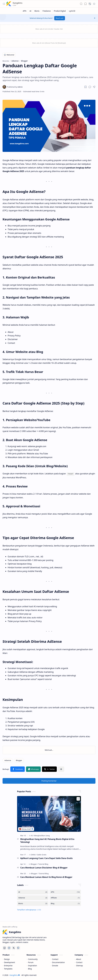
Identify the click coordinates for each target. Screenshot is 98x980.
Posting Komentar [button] (49, 781)
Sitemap (79, 965)
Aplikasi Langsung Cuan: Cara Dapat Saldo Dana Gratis (46, 858)
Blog (30, 968)
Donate (55, 965)
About (79, 959)
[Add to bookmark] (78, 799)
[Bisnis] (37, 11)
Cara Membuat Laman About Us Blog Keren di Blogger (46, 877)
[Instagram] (9, 948)
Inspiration (32, 965)
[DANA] (34, 854)
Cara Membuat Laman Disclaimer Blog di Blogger (44, 867)
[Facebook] (4, 948)
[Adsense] (8, 760)
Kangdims (18, 3)
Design (7, 959)
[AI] (31, 11)
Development (10, 962)
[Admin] (15, 87)
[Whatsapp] (18, 948)
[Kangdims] (9, 4)
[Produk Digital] (60, 11)
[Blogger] (19, 760)
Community (33, 959)
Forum (31, 962)
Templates (8, 968)
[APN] (25, 11)
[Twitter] (14, 948)
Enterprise (8, 965)
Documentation (58, 962)
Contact (55, 959)
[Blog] (65, 903)
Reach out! (60, 18)
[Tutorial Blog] (43, 864)
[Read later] (85, 87)
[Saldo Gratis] (42, 854)
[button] (4, 4)
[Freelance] (47, 11)
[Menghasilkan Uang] (42, 835)
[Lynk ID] (72, 11)
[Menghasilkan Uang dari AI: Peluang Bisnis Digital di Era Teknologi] (49, 814)
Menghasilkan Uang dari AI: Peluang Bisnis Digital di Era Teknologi (47, 840)
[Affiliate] (65, 898)
